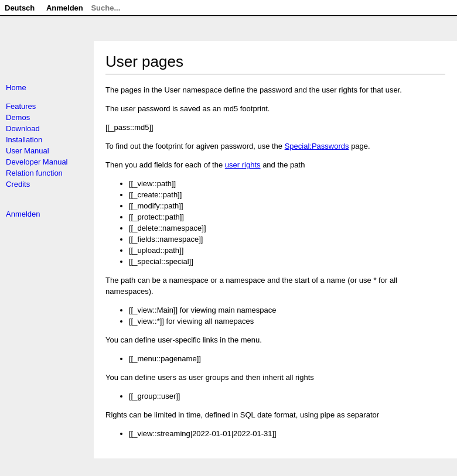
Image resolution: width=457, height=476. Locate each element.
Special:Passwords (317, 146)
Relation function (34, 173)
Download (23, 129)
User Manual (28, 151)
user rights (243, 165)
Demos (18, 117)
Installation (24, 140)
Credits (18, 184)
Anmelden (23, 214)
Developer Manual (37, 162)
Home (16, 88)
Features (21, 106)
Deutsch (20, 8)
